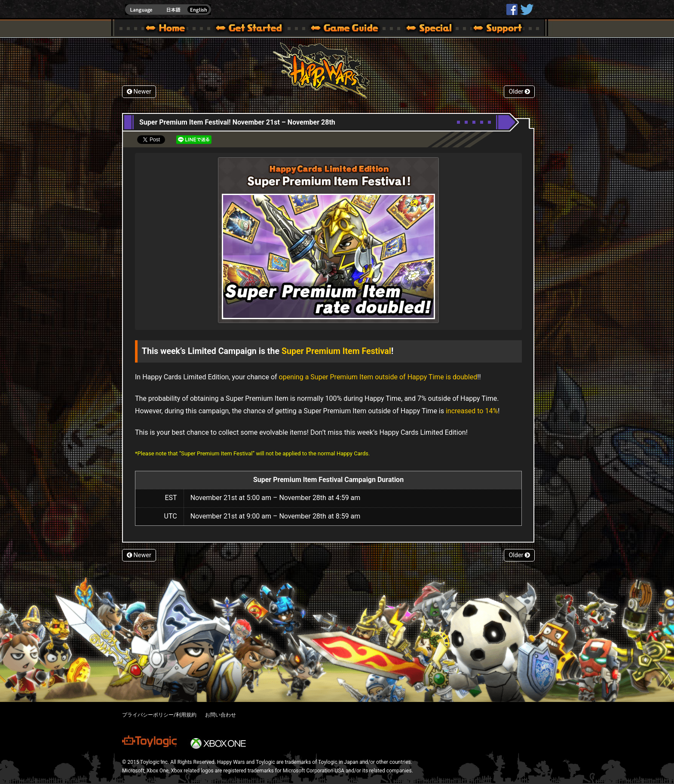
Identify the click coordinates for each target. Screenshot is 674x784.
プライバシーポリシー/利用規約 (159, 715)
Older (519, 92)
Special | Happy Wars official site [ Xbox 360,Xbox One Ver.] (426, 29)
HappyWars (512, 9)
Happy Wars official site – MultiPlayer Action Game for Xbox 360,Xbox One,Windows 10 (167, 29)
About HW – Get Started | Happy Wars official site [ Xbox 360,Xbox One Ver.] (256, 29)
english (168, 10)
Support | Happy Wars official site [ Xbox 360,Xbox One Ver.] (490, 29)
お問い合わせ (221, 715)
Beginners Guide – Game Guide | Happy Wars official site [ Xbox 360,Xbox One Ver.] (351, 29)
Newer (139, 92)
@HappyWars (527, 9)
